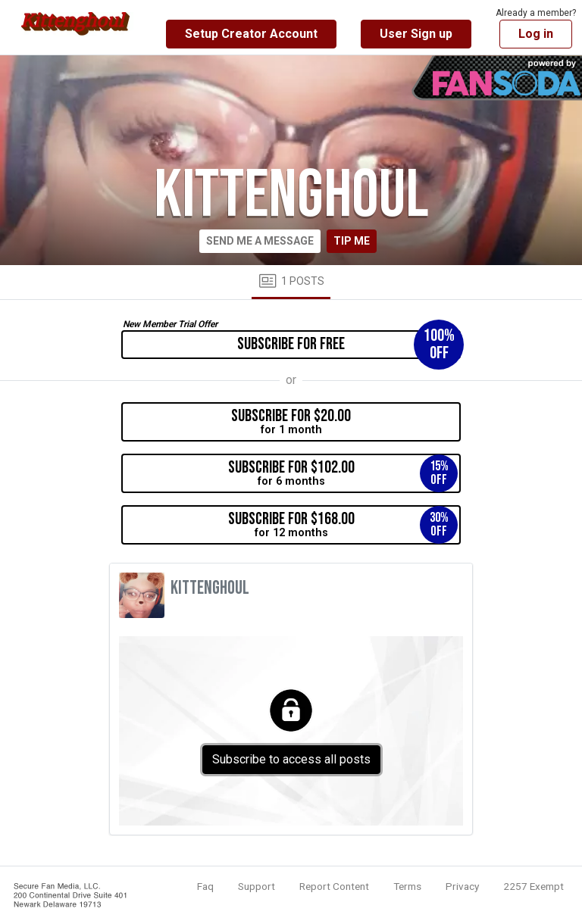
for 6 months (343, 473)
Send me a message (260, 241)
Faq (205, 886)
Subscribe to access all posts (291, 759)
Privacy (462, 886)
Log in (536, 34)
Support (257, 886)
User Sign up (416, 34)
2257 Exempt (533, 886)
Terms (407, 886)
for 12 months (343, 525)
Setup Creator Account (251, 34)
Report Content (334, 886)
